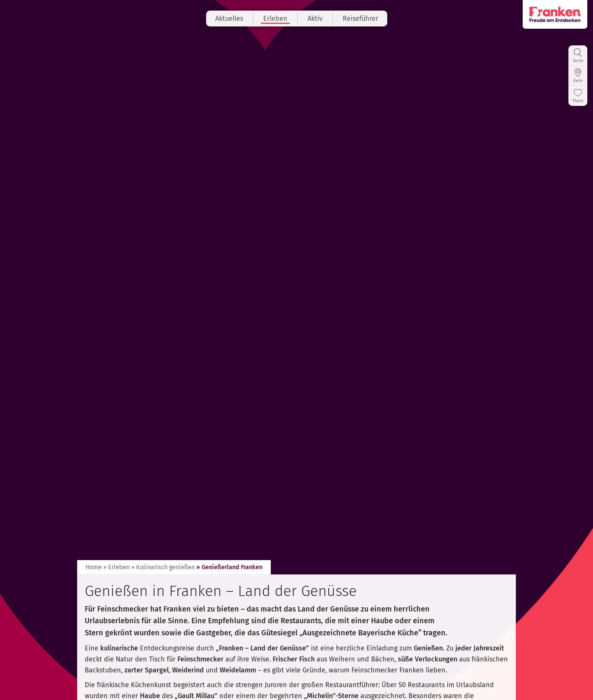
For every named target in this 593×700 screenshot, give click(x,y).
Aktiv (315, 19)
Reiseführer (360, 19)
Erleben (275, 19)
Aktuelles (229, 19)
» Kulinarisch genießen (163, 567)
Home (94, 567)
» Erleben (116, 567)
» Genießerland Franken (229, 567)
